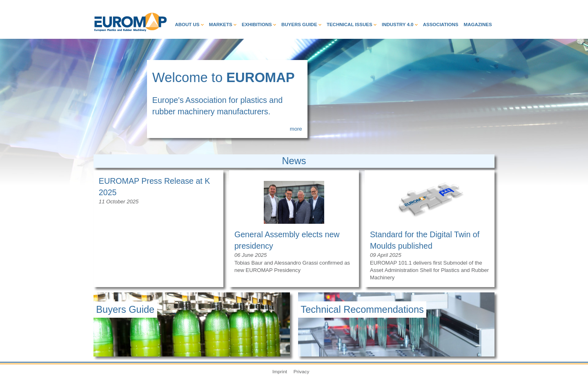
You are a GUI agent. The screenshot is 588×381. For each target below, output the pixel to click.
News (294, 161)
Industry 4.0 (400, 25)
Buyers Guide (301, 25)
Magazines (478, 25)
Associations (441, 25)
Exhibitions (259, 25)
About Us (189, 25)
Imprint (280, 371)
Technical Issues (352, 25)
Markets (223, 25)
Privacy (302, 371)
